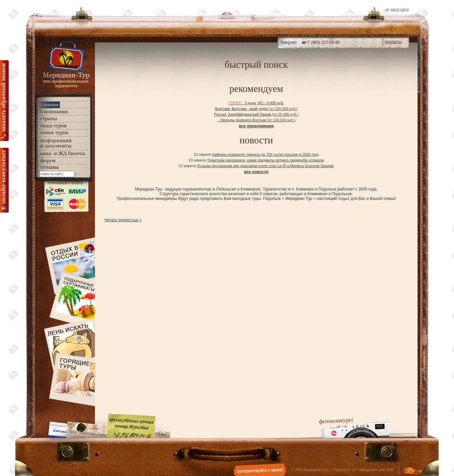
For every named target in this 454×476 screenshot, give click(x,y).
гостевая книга (64, 168)
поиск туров (64, 133)
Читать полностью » (123, 220)
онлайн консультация (4, 180)
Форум (64, 161)
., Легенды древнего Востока (256, 120)
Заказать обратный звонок (4, 101)
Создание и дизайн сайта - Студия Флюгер (413, 471)
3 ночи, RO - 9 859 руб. (256, 103)
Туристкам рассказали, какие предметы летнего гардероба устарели (265, 160)
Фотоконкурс (354, 428)
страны (64, 119)
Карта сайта (400, 10)
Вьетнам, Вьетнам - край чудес (256, 109)
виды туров (64, 126)
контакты (393, 42)
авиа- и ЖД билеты (64, 154)
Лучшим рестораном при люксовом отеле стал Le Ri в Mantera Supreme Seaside (265, 166)
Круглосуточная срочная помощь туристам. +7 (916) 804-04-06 (131, 426)
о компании (64, 112)
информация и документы (64, 143)
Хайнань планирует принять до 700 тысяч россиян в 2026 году (265, 154)
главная (64, 105)
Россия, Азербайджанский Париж (256, 114)
